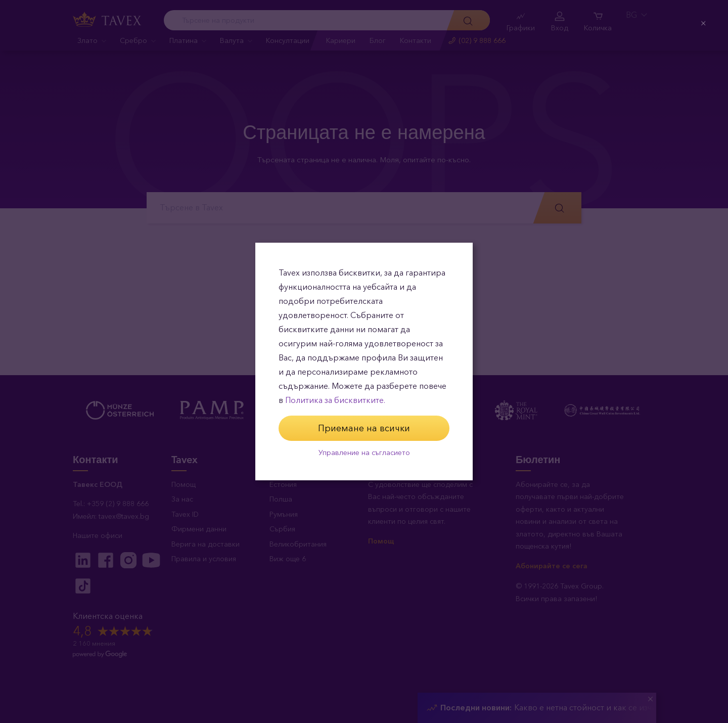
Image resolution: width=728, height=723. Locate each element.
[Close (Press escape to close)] (702, 26)
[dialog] (364, 361)
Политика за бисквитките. (335, 400)
